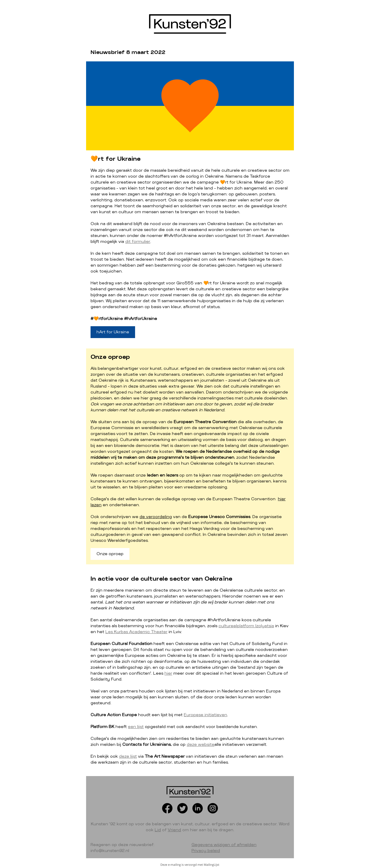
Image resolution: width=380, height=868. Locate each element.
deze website (201, 745)
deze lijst (128, 756)
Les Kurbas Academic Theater (136, 632)
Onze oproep (110, 554)
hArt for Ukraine (113, 332)
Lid (158, 830)
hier (168, 673)
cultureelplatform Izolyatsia (246, 626)
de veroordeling (156, 517)
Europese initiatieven (205, 715)
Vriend (174, 830)
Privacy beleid (206, 851)
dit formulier (138, 242)
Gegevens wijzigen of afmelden (224, 845)
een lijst (136, 727)
